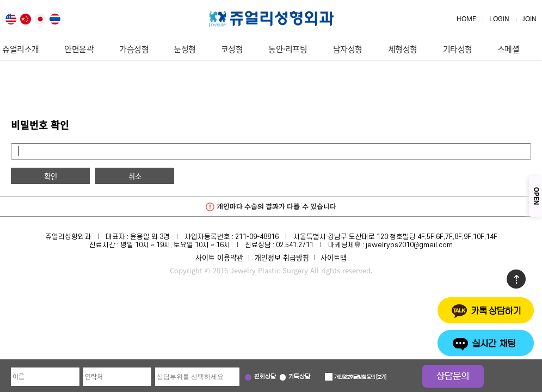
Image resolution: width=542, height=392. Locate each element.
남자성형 (348, 49)
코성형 (232, 49)
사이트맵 (334, 257)
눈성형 (185, 49)
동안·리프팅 (288, 49)
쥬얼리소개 (21, 49)
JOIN (529, 19)
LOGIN (499, 19)
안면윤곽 (79, 49)
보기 (381, 377)
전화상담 (265, 377)
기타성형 (458, 49)
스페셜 (509, 49)
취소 (135, 176)
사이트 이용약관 (219, 257)
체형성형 (403, 49)
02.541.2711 (295, 245)
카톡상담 (299, 377)
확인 (51, 176)
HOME (466, 19)
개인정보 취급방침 (282, 257)
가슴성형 (134, 49)
